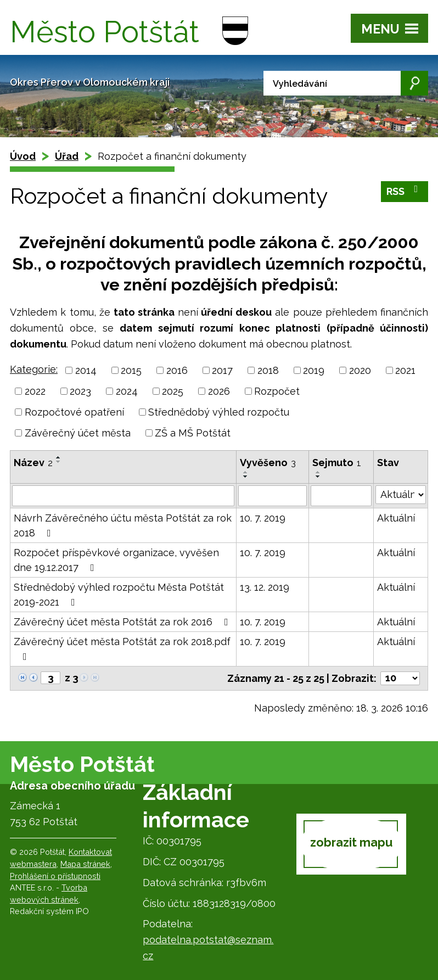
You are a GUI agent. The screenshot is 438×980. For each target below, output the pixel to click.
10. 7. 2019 (263, 518)
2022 (35, 391)
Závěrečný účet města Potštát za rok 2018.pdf (122, 649)
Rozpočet (277, 391)
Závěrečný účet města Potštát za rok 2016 (123, 622)
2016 (177, 370)
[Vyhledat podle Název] (123, 496)
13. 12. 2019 (265, 587)
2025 (173, 391)
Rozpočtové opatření (74, 412)
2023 (80, 391)
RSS (405, 191)
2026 (219, 391)
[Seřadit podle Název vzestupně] (59, 457)
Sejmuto (337, 463)
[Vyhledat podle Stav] (401, 495)
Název (33, 463)
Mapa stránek (85, 864)
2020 (360, 370)
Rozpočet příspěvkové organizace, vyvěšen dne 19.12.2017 (116, 560)
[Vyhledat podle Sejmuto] (341, 496)
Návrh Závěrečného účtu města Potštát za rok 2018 (123, 525)
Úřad (67, 156)
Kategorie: (34, 369)
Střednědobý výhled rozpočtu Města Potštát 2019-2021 (119, 595)
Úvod (23, 156)
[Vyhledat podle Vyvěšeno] (272, 496)
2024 (127, 391)
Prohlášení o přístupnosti (55, 876)
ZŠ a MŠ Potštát (193, 433)
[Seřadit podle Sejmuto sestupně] (318, 477)
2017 (222, 370)
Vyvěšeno (268, 463)
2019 (314, 370)
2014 (86, 370)
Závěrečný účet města (78, 433)
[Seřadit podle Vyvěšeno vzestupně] (246, 472)
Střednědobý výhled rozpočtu (219, 412)
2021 (405, 370)
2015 (131, 370)
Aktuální (396, 518)
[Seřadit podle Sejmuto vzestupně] (318, 472)
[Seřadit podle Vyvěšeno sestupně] (246, 477)
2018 (268, 370)
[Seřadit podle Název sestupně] (59, 462)
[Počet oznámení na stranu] (400, 678)
